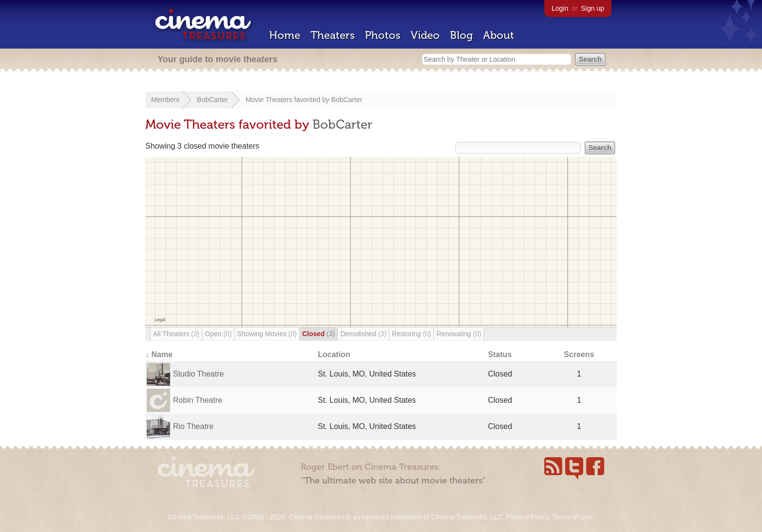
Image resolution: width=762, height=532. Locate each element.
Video (425, 35)
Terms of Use (572, 517)
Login (560, 8)
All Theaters (176, 334)
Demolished (363, 334)
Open (218, 334)
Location (334, 354)
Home (285, 35)
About (499, 35)
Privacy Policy (527, 517)
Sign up (593, 8)
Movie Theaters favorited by (288, 100)
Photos (383, 35)
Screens (579, 354)
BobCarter (212, 100)
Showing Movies (267, 334)
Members (165, 100)
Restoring (411, 334)
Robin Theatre (198, 400)
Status (500, 354)
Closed (319, 334)
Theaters (333, 35)
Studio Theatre (199, 374)
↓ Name (159, 354)
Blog (461, 35)
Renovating (459, 334)
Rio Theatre (193, 426)
